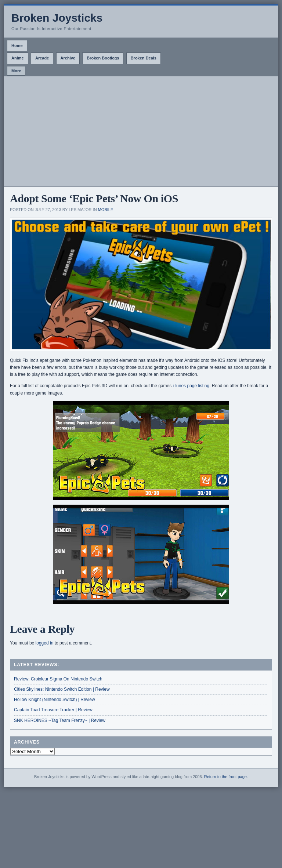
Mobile (106, 210)
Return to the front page (225, 777)
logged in (45, 643)
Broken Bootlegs (103, 58)
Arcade (42, 58)
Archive (68, 58)
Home (17, 46)
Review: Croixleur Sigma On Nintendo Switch (58, 679)
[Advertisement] (141, 131)
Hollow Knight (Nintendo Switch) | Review (55, 700)
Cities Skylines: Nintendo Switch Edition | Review (62, 689)
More (16, 71)
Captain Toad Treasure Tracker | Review (53, 710)
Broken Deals (144, 58)
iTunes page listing (191, 386)
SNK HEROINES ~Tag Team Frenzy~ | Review (60, 720)
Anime (18, 58)
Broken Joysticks (57, 18)
